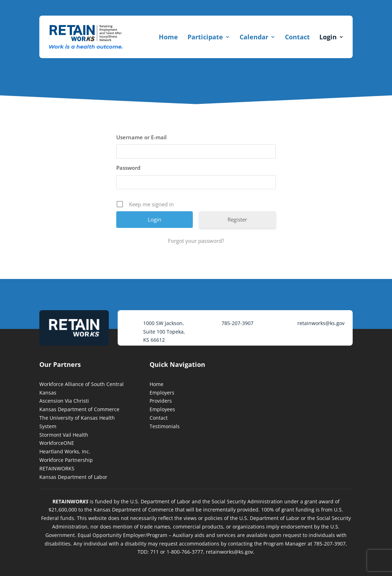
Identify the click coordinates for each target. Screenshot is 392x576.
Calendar (254, 37)
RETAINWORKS (57, 468)
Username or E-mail (141, 137)
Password (128, 168)
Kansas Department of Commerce (79, 409)
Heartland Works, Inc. (65, 451)
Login (328, 37)
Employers (162, 393)
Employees (162, 409)
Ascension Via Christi (64, 401)
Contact (297, 37)
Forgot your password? (196, 241)
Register (237, 219)
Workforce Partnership (66, 460)
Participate (205, 37)
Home (168, 37)
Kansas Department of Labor (73, 477)
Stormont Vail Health (64, 435)
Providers (161, 401)
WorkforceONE (57, 443)
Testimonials (165, 426)
